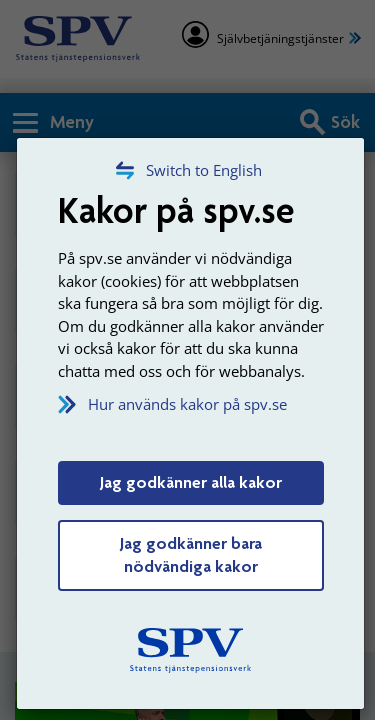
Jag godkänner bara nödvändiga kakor (191, 555)
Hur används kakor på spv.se (187, 404)
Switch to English (204, 170)
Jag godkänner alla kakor (191, 482)
